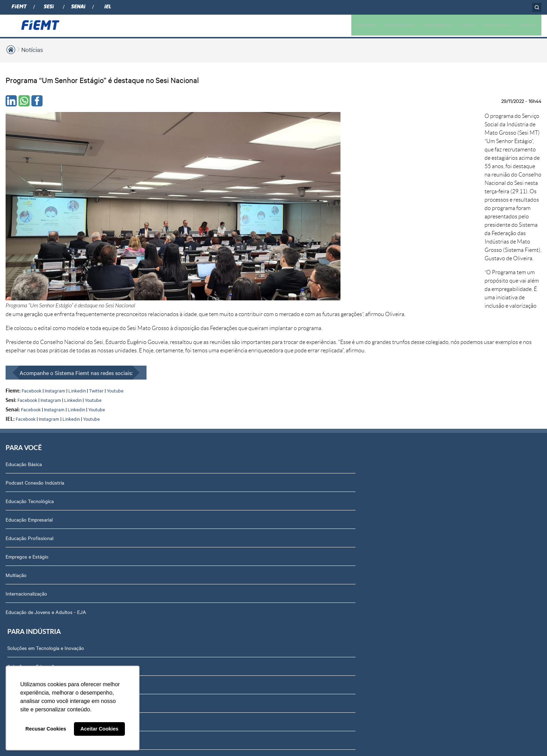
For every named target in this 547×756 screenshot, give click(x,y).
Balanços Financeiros (440, 593)
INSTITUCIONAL (491, 25)
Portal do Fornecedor (440, 482)
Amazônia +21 (127, 427)
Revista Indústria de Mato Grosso (351, 353)
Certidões (427, 575)
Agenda (425, 408)
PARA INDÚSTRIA (381, 25)
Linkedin (77, 240)
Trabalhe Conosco (436, 464)
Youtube (115, 240)
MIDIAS (458, 25)
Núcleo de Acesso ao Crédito (143, 482)
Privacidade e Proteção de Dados (453, 538)
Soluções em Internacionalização (147, 371)
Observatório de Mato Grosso (144, 390)
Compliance (429, 371)
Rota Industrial (128, 408)
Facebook (32, 240)
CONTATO (527, 25)
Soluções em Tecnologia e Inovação (150, 316)
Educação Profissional (29, 390)
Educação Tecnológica (30, 353)
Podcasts (325, 316)
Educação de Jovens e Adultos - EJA (46, 464)
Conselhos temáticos (439, 445)
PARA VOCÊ (343, 25)
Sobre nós (428, 316)
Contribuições (127, 445)
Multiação (16, 427)
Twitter (96, 240)
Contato (426, 501)
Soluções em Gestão (134, 353)
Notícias (32, 49)
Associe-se (225, 334)
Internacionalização (26, 445)
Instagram (55, 240)
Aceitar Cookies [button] (99, 729)
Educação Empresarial (29, 371)
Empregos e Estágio (27, 408)
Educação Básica (24, 316)
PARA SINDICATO (425, 25)
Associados (226, 316)
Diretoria (426, 334)
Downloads (429, 556)
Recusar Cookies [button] (46, 729)
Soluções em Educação (136, 334)
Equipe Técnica (433, 427)
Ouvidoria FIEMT (435, 519)
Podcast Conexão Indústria (35, 334)
